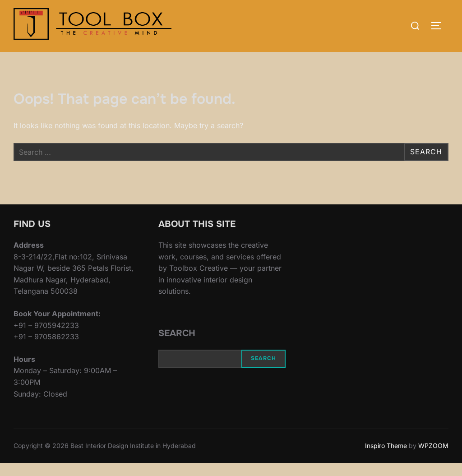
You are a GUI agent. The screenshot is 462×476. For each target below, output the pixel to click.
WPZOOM (433, 459)
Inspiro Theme (386, 459)
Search (177, 346)
